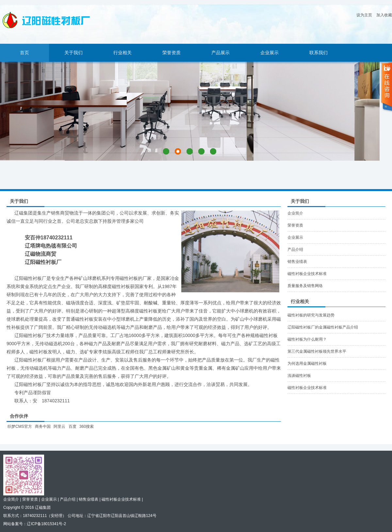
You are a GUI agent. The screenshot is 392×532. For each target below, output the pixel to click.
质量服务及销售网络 (305, 286)
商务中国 (43, 427)
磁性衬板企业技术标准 (307, 274)
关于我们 (73, 53)
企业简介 (295, 213)
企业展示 (269, 53)
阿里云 (59, 427)
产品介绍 (295, 250)
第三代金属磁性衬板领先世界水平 (317, 351)
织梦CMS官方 (20, 427)
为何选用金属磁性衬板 (307, 363)
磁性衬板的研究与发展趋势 (311, 315)
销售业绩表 (297, 262)
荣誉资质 (171, 53)
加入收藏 (384, 15)
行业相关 (122, 53)
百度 (73, 427)
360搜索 (87, 427)
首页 (24, 53)
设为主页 (364, 15)
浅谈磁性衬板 (299, 376)
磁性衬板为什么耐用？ (307, 339)
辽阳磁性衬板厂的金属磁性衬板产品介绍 (323, 327)
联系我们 (318, 53)
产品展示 (220, 53)
